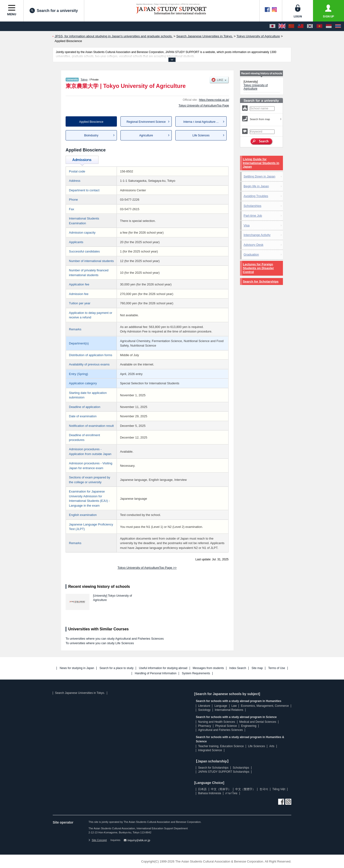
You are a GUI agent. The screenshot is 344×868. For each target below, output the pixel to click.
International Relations (229, 710)
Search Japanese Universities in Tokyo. (80, 693)
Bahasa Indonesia (209, 793)
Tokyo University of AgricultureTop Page (204, 106)
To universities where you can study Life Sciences (100, 643)
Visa (247, 225)
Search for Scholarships (261, 281)
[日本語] (272, 26)
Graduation (251, 255)
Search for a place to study (117, 668)
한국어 (264, 789)
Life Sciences (201, 135)
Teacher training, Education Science (221, 746)
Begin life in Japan (256, 186)
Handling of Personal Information (156, 673)
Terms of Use (277, 668)
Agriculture (146, 135)
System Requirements (196, 673)
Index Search (238, 668)
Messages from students (208, 668)
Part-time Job (253, 216)
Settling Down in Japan (259, 176)
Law (234, 706)
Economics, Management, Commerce (265, 706)
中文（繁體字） (245, 789)
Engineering (249, 726)
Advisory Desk (253, 245)
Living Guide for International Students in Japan (261, 163)
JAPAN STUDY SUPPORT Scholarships (224, 772)
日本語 (202, 789)
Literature (204, 706)
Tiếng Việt (279, 789)
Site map (257, 668)
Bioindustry (91, 135)
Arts (272, 746)
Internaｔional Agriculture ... (201, 122)
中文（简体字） (221, 789)
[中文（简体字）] (291, 26)
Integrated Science (210, 750)
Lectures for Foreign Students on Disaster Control (258, 268)
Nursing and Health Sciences (216, 722)
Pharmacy (204, 726)
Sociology (204, 710)
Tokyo (84, 80)
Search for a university (54, 11)
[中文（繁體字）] (301, 26)
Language (221, 706)
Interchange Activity (257, 235)
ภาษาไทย (231, 793)
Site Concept (98, 840)
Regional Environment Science (146, 122)
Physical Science (226, 726)
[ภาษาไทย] (338, 26)
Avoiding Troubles (256, 196)
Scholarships (252, 206)
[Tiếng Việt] (319, 26)
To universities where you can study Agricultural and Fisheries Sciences (115, 639)
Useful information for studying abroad (163, 668)
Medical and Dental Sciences (258, 722)
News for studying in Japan (77, 668)
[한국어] (310, 26)
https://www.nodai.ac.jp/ (214, 100)
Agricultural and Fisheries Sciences (220, 730)
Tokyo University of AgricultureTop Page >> (147, 568)
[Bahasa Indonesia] (329, 26)
